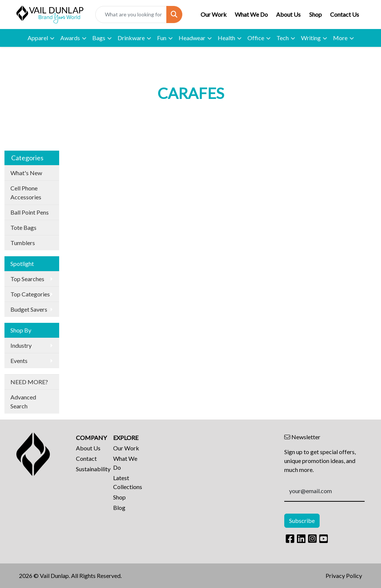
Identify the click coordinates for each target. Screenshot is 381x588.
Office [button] (256, 38)
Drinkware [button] (131, 38)
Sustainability (90, 469)
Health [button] (226, 38)
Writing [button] (311, 38)
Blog (119, 507)
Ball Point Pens (30, 212)
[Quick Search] (131, 15)
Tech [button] (283, 38)
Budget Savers (29, 309)
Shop (316, 14)
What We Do (251, 14)
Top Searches (27, 279)
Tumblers (23, 243)
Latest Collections (127, 482)
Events (19, 361)
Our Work (214, 14)
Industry (21, 345)
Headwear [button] (192, 38)
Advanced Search (23, 401)
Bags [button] (99, 38)
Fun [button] (162, 38)
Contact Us (345, 14)
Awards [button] (70, 38)
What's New (26, 173)
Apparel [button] (38, 38)
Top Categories (30, 294)
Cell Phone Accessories (26, 192)
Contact (86, 458)
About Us (288, 14)
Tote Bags (23, 227)
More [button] (340, 38)
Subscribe (302, 520)
